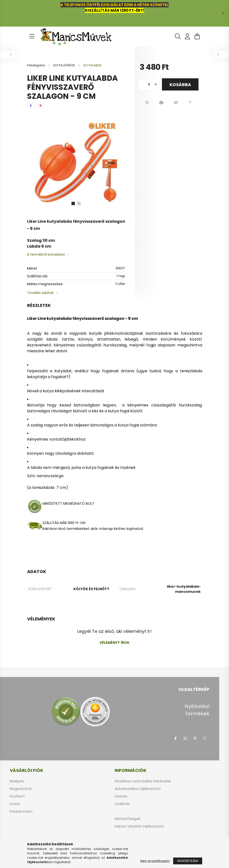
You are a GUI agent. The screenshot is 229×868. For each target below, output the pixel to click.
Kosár (15, 804)
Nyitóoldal (197, 706)
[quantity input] (149, 84)
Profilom (17, 796)
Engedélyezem (188, 861)
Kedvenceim (21, 811)
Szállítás (122, 804)
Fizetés (121, 796)
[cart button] (197, 36)
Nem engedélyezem (155, 861)
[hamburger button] (32, 36)
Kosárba (180, 85)
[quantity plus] (156, 84)
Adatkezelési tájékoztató (138, 789)
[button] (147, 103)
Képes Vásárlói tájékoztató (139, 826)
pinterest (195, 738)
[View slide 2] (79, 203)
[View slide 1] (73, 203)
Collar (120, 284)
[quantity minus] (142, 84)
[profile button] (188, 36)
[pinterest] (41, 106)
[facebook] (31, 106)
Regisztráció (21, 789)
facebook (175, 738)
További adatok (40, 293)
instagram (185, 738)
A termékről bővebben (46, 254)
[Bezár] (223, 13)
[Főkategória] (36, 65)
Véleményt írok (114, 643)
